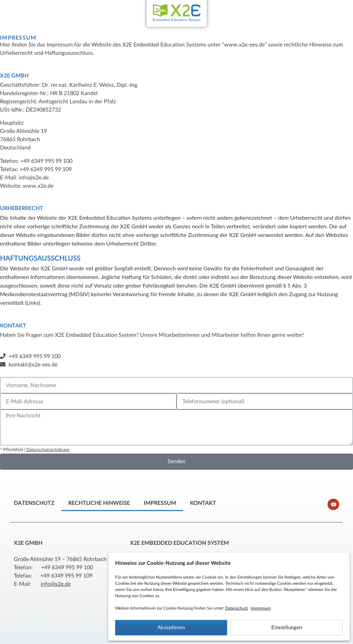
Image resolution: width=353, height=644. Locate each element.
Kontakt (203, 503)
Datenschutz (236, 608)
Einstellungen (287, 628)
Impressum (261, 608)
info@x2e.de (56, 584)
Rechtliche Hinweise (99, 503)
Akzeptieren (171, 628)
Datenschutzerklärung (48, 450)
